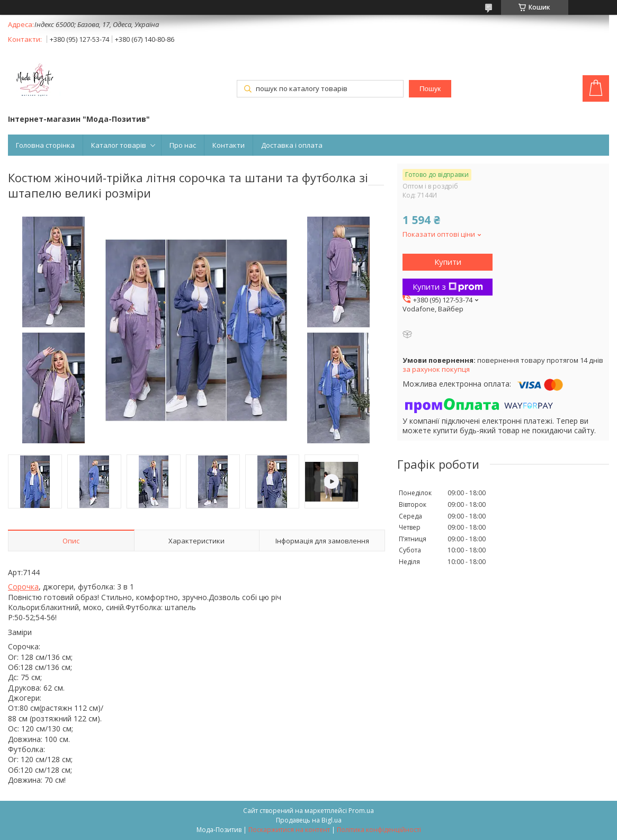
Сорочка (23, 587)
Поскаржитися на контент (289, 830)
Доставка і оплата (292, 145)
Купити (448, 262)
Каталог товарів (119, 145)
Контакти (229, 145)
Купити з (448, 287)
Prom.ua (361, 811)
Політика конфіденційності (379, 830)
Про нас (183, 145)
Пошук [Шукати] (430, 89)
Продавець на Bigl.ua (309, 820)
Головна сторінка (45, 145)
